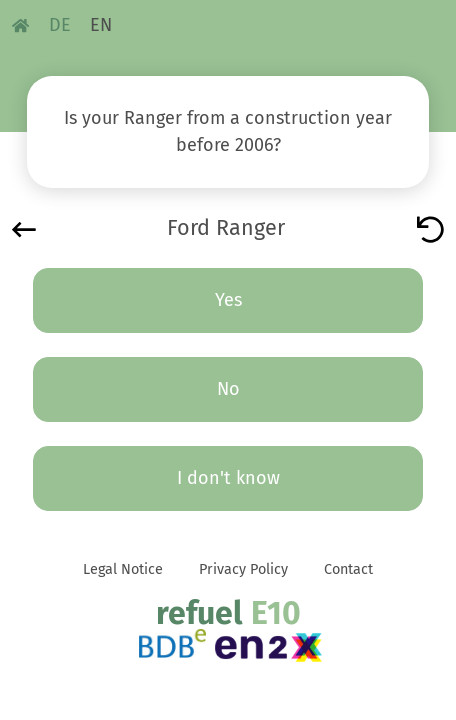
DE (60, 25)
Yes (228, 300)
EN (101, 25)
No (228, 389)
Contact (348, 569)
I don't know (228, 478)
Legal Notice (123, 569)
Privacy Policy (243, 569)
